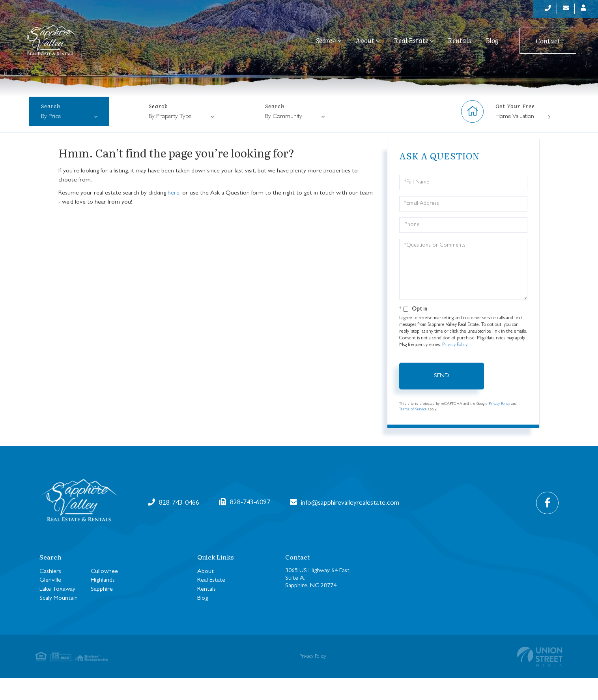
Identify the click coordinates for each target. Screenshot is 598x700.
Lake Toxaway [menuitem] (57, 611)
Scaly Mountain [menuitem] (59, 620)
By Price (51, 139)
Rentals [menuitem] (460, 45)
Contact (548, 45)
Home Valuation (515, 139)
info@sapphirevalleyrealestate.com (285, 524)
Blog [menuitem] (492, 45)
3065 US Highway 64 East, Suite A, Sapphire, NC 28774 (318, 600)
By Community (284, 139)
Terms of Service (413, 431)
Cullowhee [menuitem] (104, 593)
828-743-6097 (394, 524)
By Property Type (170, 139)
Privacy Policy (455, 367)
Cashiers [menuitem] (50, 593)
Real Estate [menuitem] (411, 45)
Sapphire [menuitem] (102, 611)
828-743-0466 (176, 524)
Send (442, 398)
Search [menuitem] (326, 45)
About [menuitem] (365, 45)
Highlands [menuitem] (103, 602)
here (174, 215)
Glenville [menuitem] (50, 602)
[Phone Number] (538, 10)
